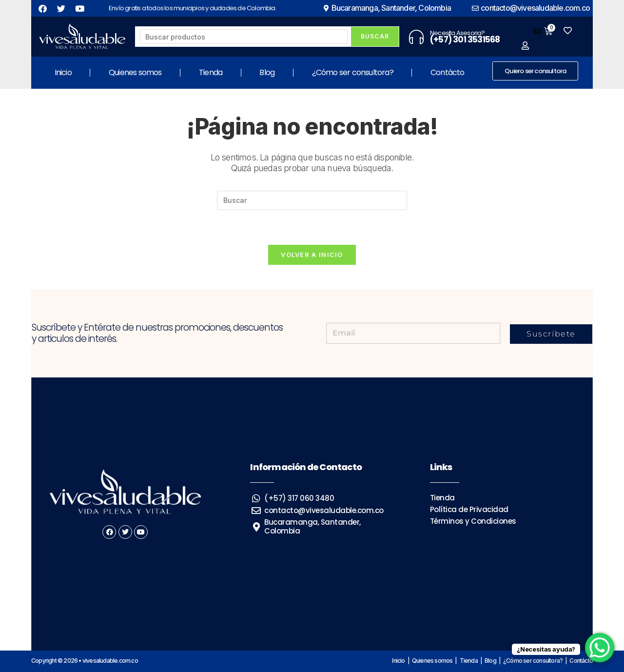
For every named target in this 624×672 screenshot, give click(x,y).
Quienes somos (135, 72)
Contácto (448, 72)
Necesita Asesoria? (458, 33)
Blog (267, 72)
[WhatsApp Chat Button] (600, 648)
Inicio (63, 72)
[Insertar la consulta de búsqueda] (312, 200)
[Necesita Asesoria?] (416, 37)
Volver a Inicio (312, 255)
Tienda (211, 72)
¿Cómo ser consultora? (353, 72)
